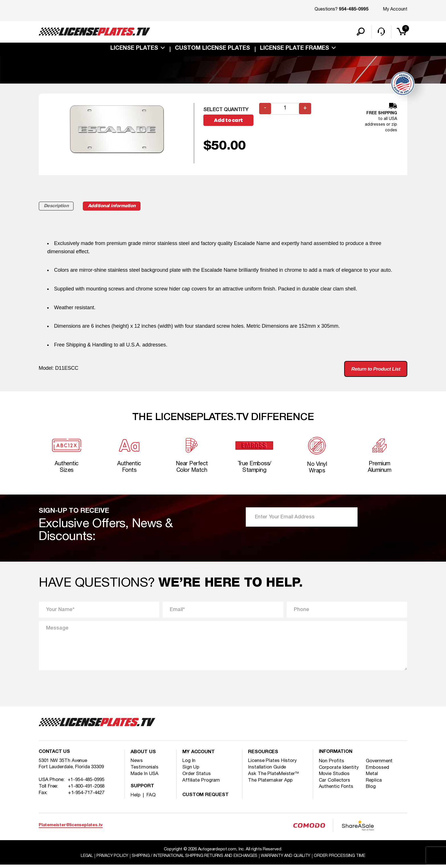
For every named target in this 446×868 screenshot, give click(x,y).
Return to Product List (374, 370)
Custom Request (206, 798)
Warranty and (288, 859)
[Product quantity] (285, 110)
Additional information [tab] (115, 207)
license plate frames (295, 49)
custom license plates (212, 49)
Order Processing (344, 859)
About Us (144, 756)
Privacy (108, 859)
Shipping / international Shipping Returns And (194, 859)
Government (380, 764)
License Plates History (273, 764)
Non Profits (332, 764)
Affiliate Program (201, 783)
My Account (395, 9)
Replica (374, 784)
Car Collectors (335, 784)
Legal (82, 859)
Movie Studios (335, 777)
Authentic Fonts (337, 791)
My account (199, 756)
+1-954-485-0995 (86, 784)
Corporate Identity (339, 771)
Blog (371, 791)
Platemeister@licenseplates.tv (71, 828)
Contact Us (55, 756)
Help (136, 798)
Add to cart (229, 121)
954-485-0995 (354, 10)
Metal (373, 777)
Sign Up (191, 770)
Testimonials (145, 770)
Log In (189, 764)
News (137, 764)
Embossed (378, 771)
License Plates (134, 49)
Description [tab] (57, 207)
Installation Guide (268, 770)
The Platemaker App (271, 783)
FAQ (151, 798)
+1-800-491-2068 (86, 790)
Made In (145, 777)
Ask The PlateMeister (274, 777)
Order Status (197, 777)
